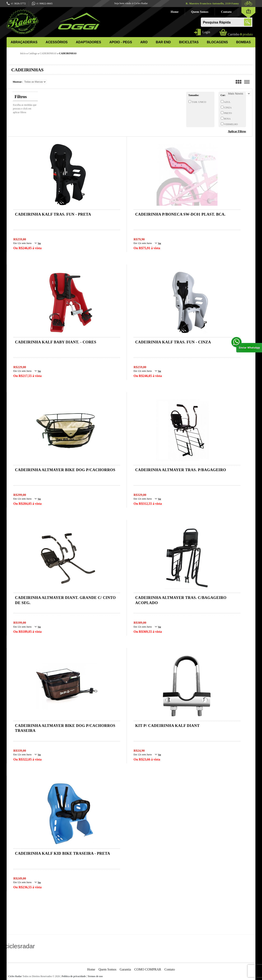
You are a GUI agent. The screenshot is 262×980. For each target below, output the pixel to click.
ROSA (227, 119)
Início (23, 53)
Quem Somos (200, 12)
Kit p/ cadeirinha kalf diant (167, 726)
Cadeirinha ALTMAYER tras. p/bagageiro (181, 470)
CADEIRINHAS (48, 53)
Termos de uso (95, 976)
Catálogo (33, 53)
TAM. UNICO (199, 102)
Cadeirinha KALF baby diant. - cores (56, 342)
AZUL (227, 102)
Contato (226, 12)
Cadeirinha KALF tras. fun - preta (53, 214)
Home (175, 12)
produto (240, 34)
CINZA (228, 108)
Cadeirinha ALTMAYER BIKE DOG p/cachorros (65, 470)
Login (206, 32)
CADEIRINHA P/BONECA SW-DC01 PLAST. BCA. (180, 214)
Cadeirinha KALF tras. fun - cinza (173, 342)
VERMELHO (231, 124)
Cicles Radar (15, 976)
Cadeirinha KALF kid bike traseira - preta (63, 853)
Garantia (125, 969)
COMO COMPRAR (148, 969)
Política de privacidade (74, 976)
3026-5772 (16, 4)
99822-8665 (42, 4)
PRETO (228, 113)
